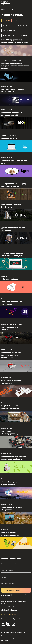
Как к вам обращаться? (9, 564)
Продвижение (23, 35)
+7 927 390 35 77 (9, 615)
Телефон (4, 577)
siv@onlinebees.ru (9, 610)
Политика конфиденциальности (10, 636)
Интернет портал (8, 25)
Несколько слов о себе (9, 584)
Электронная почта (7, 571)
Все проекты (6, 20)
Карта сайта (5, 640)
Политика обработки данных (9, 638)
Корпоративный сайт (9, 30)
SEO (16, 20)
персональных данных (7, 596)
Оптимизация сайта (9, 35)
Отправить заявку (16, 590)
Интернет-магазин (22, 25)
